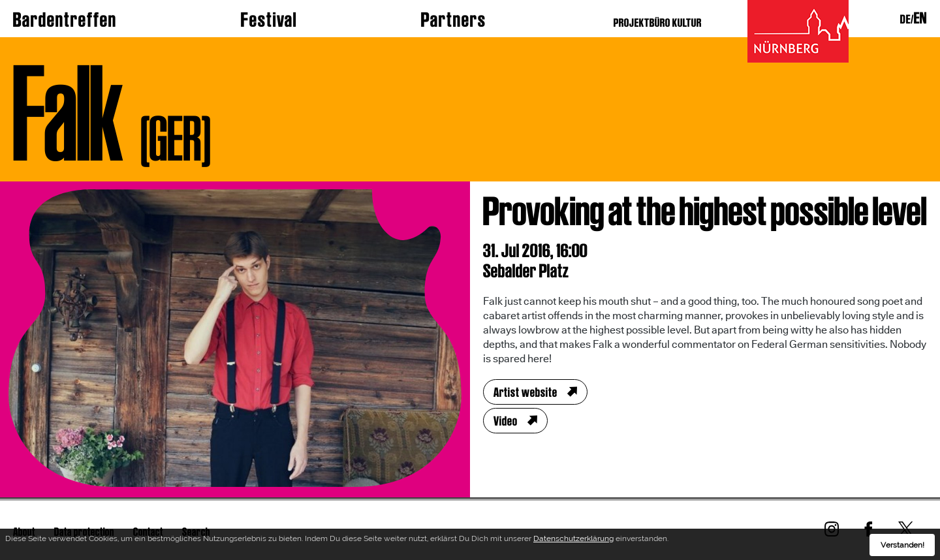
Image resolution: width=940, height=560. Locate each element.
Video (506, 421)
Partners (454, 20)
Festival (269, 20)
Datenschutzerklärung (573, 540)
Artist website (525, 392)
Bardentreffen (65, 20)
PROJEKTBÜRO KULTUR (658, 23)
